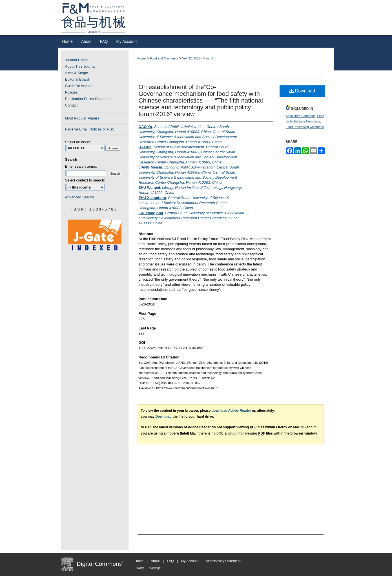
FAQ (170, 561)
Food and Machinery (164, 58)
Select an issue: (78, 142)
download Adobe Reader (231, 411)
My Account (190, 561)
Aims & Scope (77, 73)
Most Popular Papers (82, 118)
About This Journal (80, 66)
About (155, 561)
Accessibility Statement (223, 561)
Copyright (155, 568)
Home (142, 58)
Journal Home (77, 60)
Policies (71, 92)
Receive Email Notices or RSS (90, 129)
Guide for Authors (79, 86)
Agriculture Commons (301, 116)
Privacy (139, 568)
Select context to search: (85, 180)
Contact (71, 105)
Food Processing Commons (305, 127)
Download (302, 91)
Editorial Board (77, 79)
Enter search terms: (81, 166)
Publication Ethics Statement (88, 99)
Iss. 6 (209, 58)
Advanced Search (80, 197)
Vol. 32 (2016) (192, 58)
